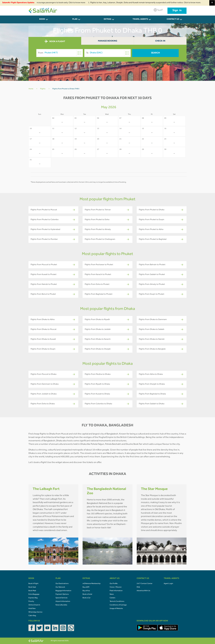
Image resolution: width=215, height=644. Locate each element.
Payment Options (62, 594)
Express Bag (33, 598)
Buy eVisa (86, 591)
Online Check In (34, 605)
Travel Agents (140, 19)
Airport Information (63, 602)
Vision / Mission (116, 587)
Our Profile (114, 584)
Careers (112, 598)
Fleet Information (116, 591)
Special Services (62, 598)
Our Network (60, 587)
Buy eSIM (86, 587)
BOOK (42, 19)
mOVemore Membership (92, 584)
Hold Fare (32, 609)
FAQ (138, 587)
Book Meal (32, 591)
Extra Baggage (34, 594)
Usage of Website (116, 609)
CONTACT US (173, 19)
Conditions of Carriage (118, 605)
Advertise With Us (143, 591)
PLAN (75, 19)
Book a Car (86, 598)
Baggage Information (63, 591)
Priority (31, 602)
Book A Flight (33, 584)
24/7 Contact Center (145, 584)
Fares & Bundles (61, 605)
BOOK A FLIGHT (55, 41)
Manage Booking (108, 41)
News (112, 594)
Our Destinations (62, 584)
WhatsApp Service (35, 612)
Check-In (160, 41)
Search (155, 53)
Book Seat (32, 587)
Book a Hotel (87, 594)
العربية (158, 10)
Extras (107, 19)
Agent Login (168, 584)
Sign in (177, 11)
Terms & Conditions (117, 602)
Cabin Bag (32, 616)
